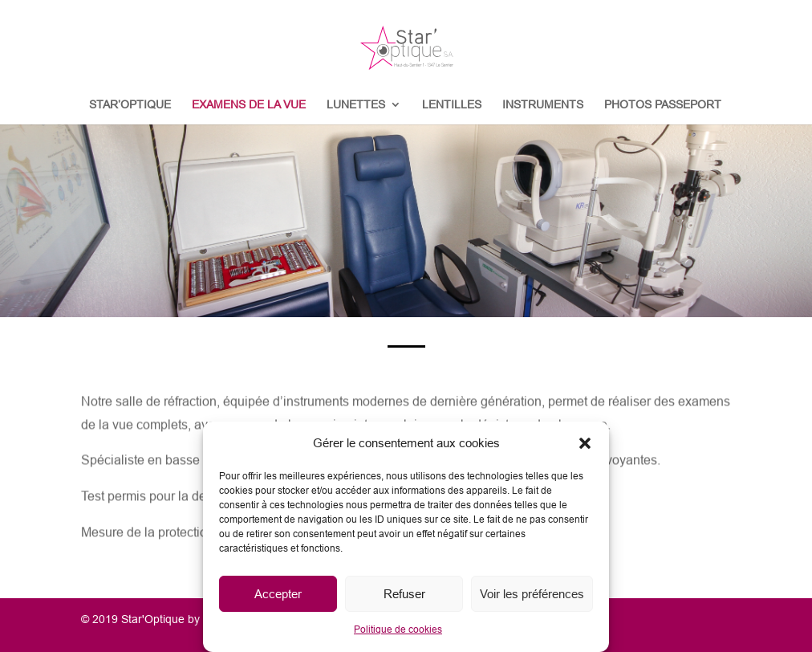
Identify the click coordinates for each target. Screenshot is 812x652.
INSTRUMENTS (543, 105)
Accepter (278, 594)
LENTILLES (452, 105)
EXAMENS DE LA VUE (249, 105)
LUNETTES (356, 105)
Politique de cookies (398, 630)
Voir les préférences (532, 594)
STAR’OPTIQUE (130, 105)
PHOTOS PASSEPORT (663, 105)
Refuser (404, 594)
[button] (585, 443)
